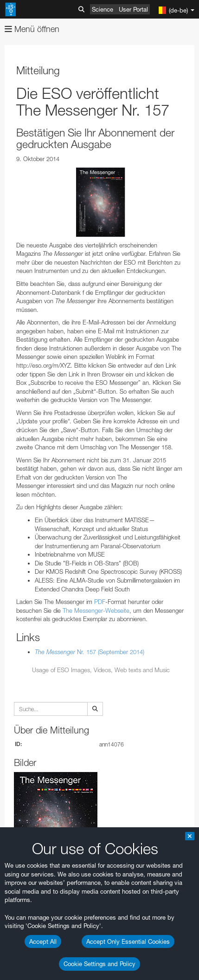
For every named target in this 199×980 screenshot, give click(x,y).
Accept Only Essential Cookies (128, 941)
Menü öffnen (32, 29)
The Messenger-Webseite (96, 610)
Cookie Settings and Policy (99, 964)
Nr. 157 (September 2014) (90, 652)
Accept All (43, 941)
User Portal (133, 9)
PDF (100, 602)
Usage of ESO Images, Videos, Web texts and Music (101, 670)
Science (103, 9)
